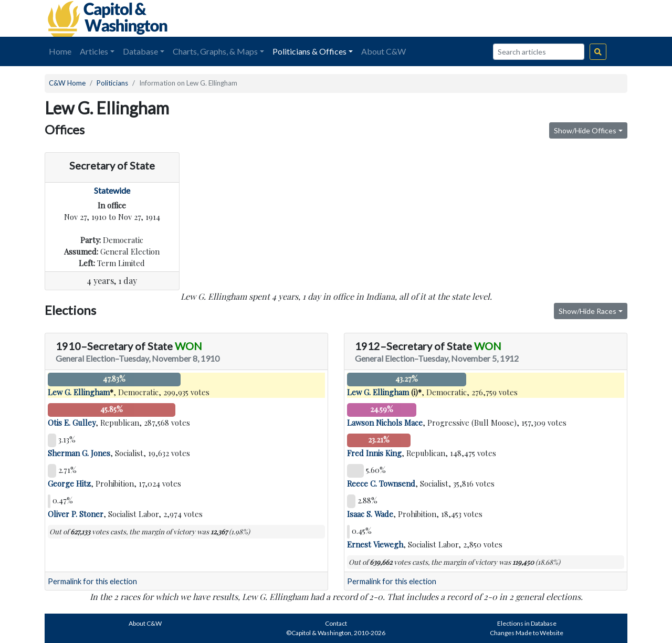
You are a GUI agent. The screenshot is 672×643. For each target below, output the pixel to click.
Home (60, 51)
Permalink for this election (92, 581)
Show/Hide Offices (585, 130)
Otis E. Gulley (72, 423)
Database (140, 51)
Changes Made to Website (527, 633)
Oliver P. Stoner (76, 514)
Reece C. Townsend (381, 483)
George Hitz (69, 483)
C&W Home (67, 83)
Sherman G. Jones (79, 453)
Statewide (112, 190)
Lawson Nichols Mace (385, 423)
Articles (94, 51)
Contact (336, 623)
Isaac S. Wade (370, 514)
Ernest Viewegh (375, 544)
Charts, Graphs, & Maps (215, 51)
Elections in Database (527, 623)
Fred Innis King (374, 453)
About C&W (384, 51)
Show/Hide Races (587, 311)
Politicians (112, 83)
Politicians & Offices (309, 51)
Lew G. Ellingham (79, 392)
